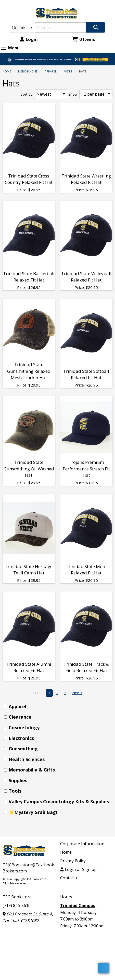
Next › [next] (77, 693)
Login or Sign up (78, 869)
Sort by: (27, 94)
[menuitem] (59, 707)
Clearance (20, 717)
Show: (73, 94)
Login (29, 39)
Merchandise (28, 71)
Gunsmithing (23, 749)
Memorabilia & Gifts (32, 770)
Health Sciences (27, 759)
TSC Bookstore (17, 897)
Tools (15, 791)
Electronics (21, 738)
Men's (68, 71)
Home (7, 71)
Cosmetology (24, 727)
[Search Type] (22, 28)
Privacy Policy (73, 861)
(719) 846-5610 (17, 905)
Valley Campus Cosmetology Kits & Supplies (59, 801)
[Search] (61, 27)
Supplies (18, 780)
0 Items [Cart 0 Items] (84, 39)
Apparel (51, 71)
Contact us (70, 878)
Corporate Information (82, 844)
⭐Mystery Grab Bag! (33, 812)
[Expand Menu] (4, 48)
